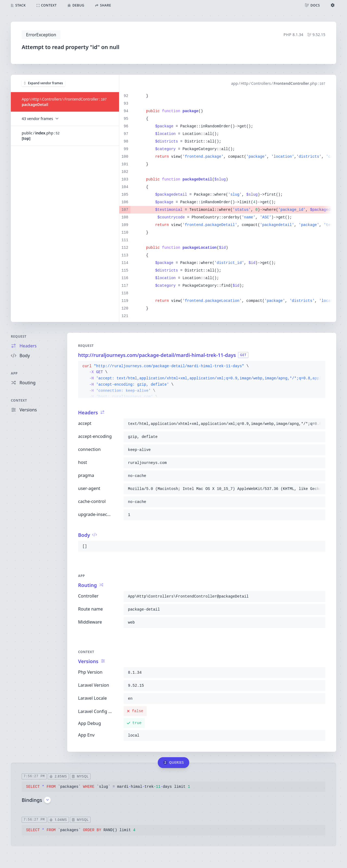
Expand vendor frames (43, 83)
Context (19, 400)
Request (19, 336)
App (14, 373)
